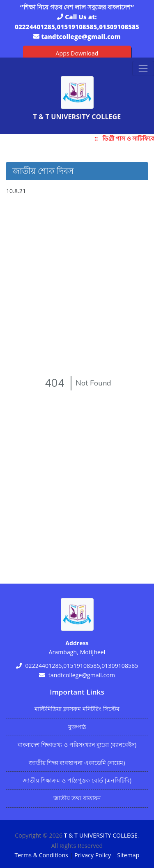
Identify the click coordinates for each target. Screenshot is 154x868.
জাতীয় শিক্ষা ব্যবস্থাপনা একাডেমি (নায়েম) (77, 763)
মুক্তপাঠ (77, 727)
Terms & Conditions (41, 855)
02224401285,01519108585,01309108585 (77, 27)
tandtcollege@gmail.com (81, 37)
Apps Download (77, 53)
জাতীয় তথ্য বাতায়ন (77, 798)
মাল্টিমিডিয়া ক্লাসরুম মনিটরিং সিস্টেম (77, 709)
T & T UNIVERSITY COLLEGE (101, 835)
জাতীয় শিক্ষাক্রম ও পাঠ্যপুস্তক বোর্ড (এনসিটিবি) (77, 780)
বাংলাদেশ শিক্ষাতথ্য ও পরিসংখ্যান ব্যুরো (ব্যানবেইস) (77, 744)
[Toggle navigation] (143, 68)
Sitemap (128, 855)
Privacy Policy (93, 855)
